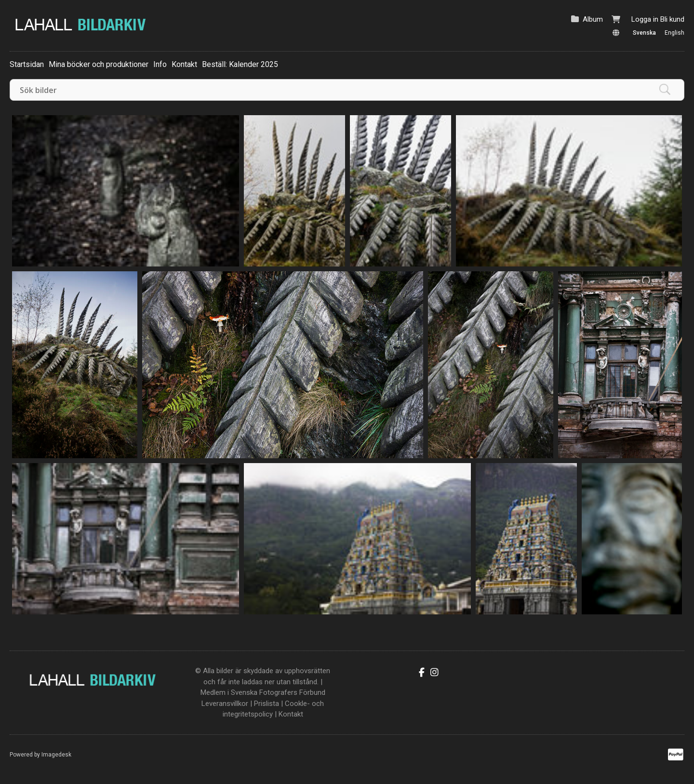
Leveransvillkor (225, 704)
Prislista (267, 704)
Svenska (644, 33)
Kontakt (184, 64)
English (674, 33)
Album (593, 19)
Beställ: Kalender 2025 (240, 64)
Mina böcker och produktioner (99, 64)
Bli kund (672, 19)
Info (160, 64)
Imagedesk (56, 755)
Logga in (645, 19)
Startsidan (27, 64)
